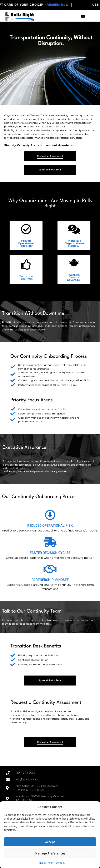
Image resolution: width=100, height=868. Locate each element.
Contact (60, 863)
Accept (50, 842)
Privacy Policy (46, 863)
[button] (83, 16)
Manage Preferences (50, 853)
